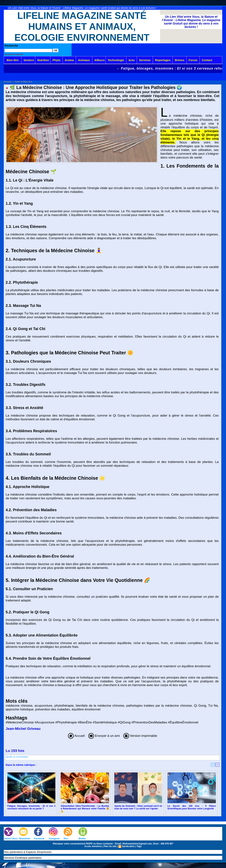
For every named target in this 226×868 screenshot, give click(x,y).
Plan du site (110, 846)
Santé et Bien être (23, 82)
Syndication (128, 846)
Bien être (13, 60)
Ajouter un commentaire (17, 757)
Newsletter (25, 839)
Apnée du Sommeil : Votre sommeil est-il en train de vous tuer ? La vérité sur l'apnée (138, 807)
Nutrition (43, 60)
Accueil (7, 82)
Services (145, 60)
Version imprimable (140, 736)
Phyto (56, 60)
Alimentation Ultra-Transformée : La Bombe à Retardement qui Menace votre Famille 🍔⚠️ (85, 809)
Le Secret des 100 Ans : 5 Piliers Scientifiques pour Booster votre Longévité (192, 807)
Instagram (54, 839)
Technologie (116, 60)
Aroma (69, 60)
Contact (207, 60)
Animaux (84, 60)
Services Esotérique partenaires (23, 858)
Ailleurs (100, 60)
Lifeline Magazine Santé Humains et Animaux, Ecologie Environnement (82, 27)
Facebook (39, 839)
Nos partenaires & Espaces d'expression (28, 852)
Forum (193, 60)
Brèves (179, 60)
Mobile (82, 839)
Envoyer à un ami (104, 736)
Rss (66, 839)
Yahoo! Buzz (11, 839)
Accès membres (93, 846)
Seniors (29, 60)
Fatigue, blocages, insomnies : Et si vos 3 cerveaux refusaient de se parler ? (31, 807)
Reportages (163, 60)
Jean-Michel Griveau (23, 729)
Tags (139, 846)
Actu (132, 60)
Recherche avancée (14, 54)
